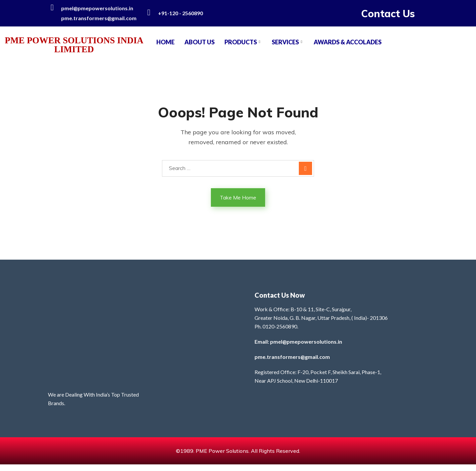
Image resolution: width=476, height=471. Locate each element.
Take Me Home (238, 197)
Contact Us (388, 14)
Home (165, 42)
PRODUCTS (243, 42)
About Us (199, 42)
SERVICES (288, 42)
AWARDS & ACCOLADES (348, 42)
